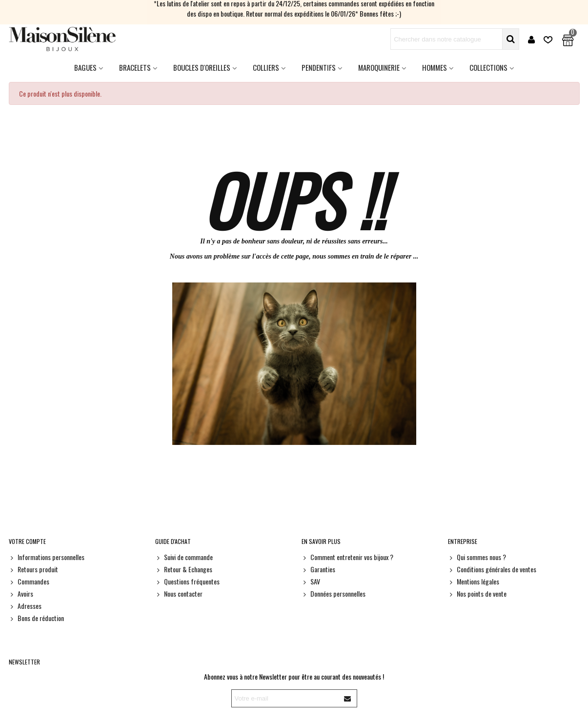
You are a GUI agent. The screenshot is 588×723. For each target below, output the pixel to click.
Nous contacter (179, 593)
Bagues (85, 67)
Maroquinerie (379, 67)
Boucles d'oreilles (202, 67)
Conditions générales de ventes (492, 569)
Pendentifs (319, 67)
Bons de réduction (36, 618)
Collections (488, 67)
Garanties (318, 569)
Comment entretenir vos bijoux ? (347, 557)
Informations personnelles (47, 557)
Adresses (25, 606)
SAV (311, 581)
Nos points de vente (477, 593)
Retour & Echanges (184, 569)
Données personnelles (334, 593)
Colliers (266, 67)
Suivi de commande (184, 557)
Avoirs (21, 593)
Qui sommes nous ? (477, 557)
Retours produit (33, 569)
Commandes (29, 581)
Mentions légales (474, 581)
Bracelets (135, 67)
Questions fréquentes (187, 581)
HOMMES (435, 67)
